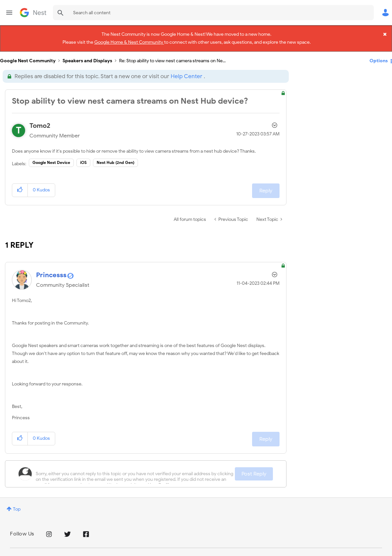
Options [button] (379, 56)
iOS (83, 158)
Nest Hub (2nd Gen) (115, 158)
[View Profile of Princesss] (51, 271)
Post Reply (254, 470)
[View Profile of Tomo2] (40, 121)
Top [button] (17, 505)
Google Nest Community (33, 13)
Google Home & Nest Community (129, 41)
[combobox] (213, 13)
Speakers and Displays (87, 56)
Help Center (186, 72)
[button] (20, 186)
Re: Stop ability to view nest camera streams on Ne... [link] (172, 56)
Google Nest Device (51, 158)
